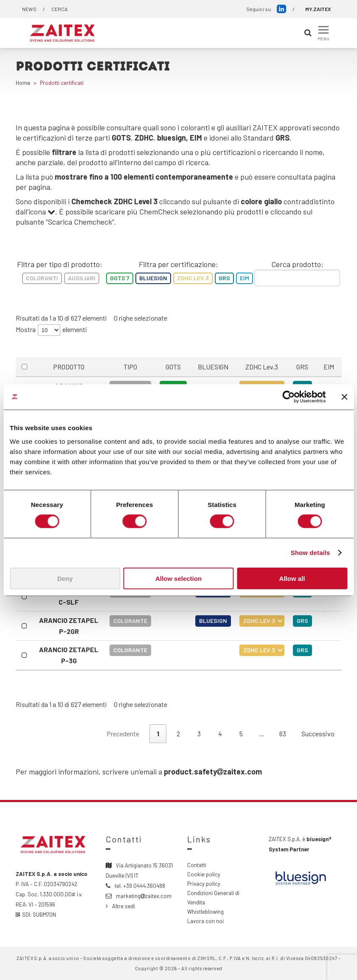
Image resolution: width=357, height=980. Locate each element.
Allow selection (178, 578)
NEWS (29, 9)
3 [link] (199, 734)
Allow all (292, 578)
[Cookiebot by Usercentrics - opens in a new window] (288, 397)
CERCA (59, 9)
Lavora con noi (205, 921)
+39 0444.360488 (144, 886)
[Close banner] (344, 397)
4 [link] (220, 734)
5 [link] (241, 734)
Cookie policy (204, 874)
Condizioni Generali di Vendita (213, 898)
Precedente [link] (123, 734)
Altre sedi (124, 906)
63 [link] (283, 734)
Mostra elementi (51, 330)
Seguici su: (266, 9)
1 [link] (158, 734)
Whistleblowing (205, 912)
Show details (311, 553)
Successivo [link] (318, 734)
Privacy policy (204, 884)
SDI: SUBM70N (36, 915)
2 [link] (178, 734)
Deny (65, 578)
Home (23, 83)
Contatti (197, 865)
